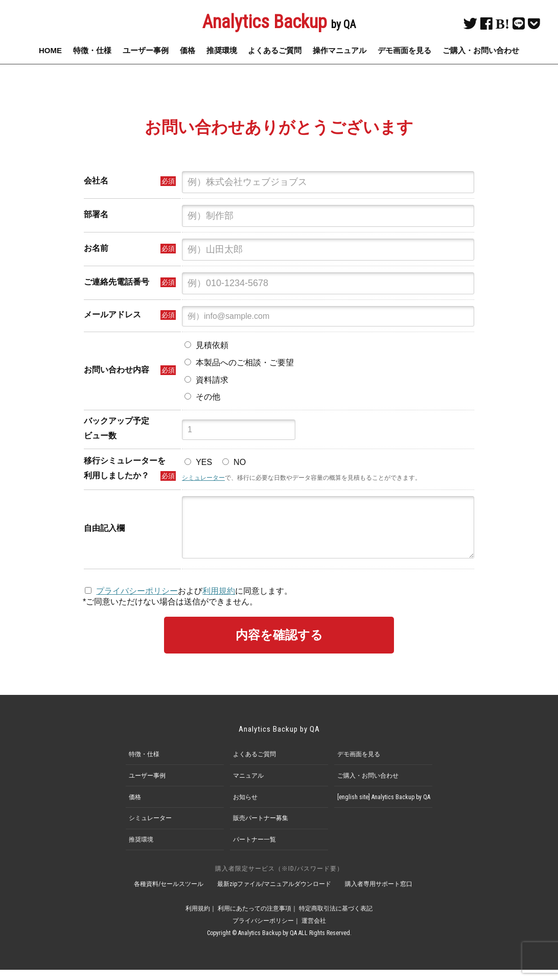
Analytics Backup (279, 22)
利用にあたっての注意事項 (254, 919)
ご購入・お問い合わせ (481, 50)
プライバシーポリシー (137, 601)
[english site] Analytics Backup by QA (384, 807)
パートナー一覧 (254, 850)
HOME (50, 50)
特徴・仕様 (92, 50)
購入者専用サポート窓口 (379, 894)
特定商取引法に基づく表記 (336, 919)
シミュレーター (203, 478)
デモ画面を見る (404, 50)
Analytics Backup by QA (279, 739)
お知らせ (245, 807)
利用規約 (219, 601)
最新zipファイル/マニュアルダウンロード (274, 894)
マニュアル (248, 786)
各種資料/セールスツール (169, 894)
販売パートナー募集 (261, 828)
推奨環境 (222, 50)
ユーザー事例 (146, 50)
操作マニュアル (340, 50)
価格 (188, 50)
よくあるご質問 (275, 50)
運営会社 (314, 931)
